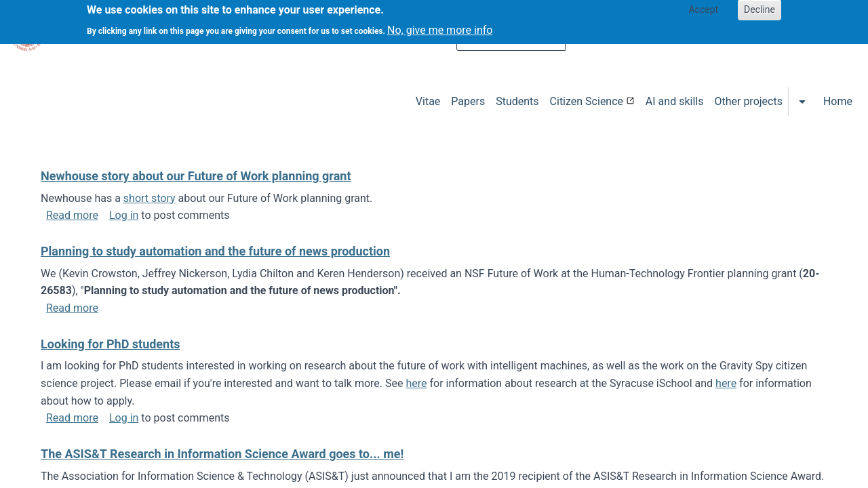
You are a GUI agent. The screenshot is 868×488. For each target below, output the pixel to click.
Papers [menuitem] (468, 101)
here (416, 383)
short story (150, 198)
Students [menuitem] (517, 101)
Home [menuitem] (838, 101)
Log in (124, 215)
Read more (72, 215)
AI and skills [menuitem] (675, 101)
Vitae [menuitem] (428, 101)
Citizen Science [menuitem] (587, 101)
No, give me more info (440, 26)
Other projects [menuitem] (748, 101)
